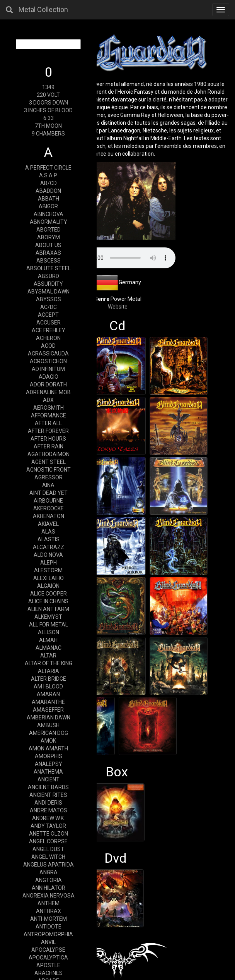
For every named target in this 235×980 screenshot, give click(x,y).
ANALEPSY (49, 764)
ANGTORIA (49, 880)
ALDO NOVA (48, 555)
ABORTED (49, 230)
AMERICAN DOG (49, 733)
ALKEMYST (48, 617)
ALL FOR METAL (49, 625)
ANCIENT (49, 779)
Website (118, 307)
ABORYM (49, 237)
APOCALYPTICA (48, 958)
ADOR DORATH (48, 384)
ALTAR (48, 656)
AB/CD (49, 183)
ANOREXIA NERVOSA (49, 896)
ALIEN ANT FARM (48, 609)
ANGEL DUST (48, 849)
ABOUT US (48, 245)
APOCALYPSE (48, 950)
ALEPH (49, 563)
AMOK (48, 741)
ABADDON (48, 191)
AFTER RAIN (49, 446)
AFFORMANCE (49, 415)
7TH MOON (48, 126)
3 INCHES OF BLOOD (48, 110)
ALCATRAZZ (49, 547)
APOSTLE (48, 965)
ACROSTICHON (48, 361)
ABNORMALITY (49, 222)
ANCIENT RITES (48, 795)
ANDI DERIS (48, 803)
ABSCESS (49, 261)
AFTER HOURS (48, 439)
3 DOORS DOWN (49, 103)
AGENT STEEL (49, 462)
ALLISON (49, 632)
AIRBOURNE (48, 501)
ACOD (48, 346)
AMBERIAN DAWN (49, 717)
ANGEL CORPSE (48, 841)
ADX (48, 400)
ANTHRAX (49, 911)
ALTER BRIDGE (49, 679)
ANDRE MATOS (49, 810)
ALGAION (48, 586)
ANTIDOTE (49, 927)
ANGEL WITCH (48, 857)
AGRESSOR (49, 477)
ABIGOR (48, 206)
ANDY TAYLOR (48, 826)
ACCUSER (49, 323)
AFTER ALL (48, 423)
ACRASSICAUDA (48, 354)
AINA (48, 485)
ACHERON (48, 338)
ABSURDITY (48, 284)
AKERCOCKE (49, 508)
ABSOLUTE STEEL (49, 268)
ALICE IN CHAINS (48, 601)
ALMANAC (49, 648)
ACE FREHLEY (49, 330)
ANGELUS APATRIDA (49, 865)
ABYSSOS (49, 299)
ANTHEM (49, 903)
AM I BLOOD (48, 687)
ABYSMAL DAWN (49, 292)
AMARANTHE (48, 702)
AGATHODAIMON (49, 454)
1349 (48, 87)
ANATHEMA (48, 772)
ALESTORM (48, 570)
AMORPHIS (49, 756)
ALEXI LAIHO (49, 578)
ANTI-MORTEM (49, 919)
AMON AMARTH (48, 748)
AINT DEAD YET (49, 493)
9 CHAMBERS (48, 134)
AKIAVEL (48, 524)
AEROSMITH (49, 408)
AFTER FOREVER (48, 431)
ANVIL (48, 942)
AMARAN (48, 694)
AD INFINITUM (48, 369)
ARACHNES (49, 973)
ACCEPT (48, 315)
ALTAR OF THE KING (49, 663)
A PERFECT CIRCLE (48, 168)
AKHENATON (49, 516)
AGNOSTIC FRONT (49, 470)
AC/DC (49, 307)
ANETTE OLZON (49, 834)
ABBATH (49, 199)
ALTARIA (49, 671)
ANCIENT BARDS (48, 787)
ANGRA (49, 872)
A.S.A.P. (48, 175)
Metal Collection (43, 9)
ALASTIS (49, 539)
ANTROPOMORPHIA (48, 934)
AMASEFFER (48, 710)
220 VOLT (48, 95)
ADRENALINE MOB (48, 392)
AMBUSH (48, 725)
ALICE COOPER (49, 594)
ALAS (48, 532)
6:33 (49, 118)
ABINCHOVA (49, 214)
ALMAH (48, 640)
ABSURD (49, 276)
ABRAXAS (48, 253)
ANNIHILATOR (49, 888)
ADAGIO (49, 377)
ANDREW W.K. (49, 818)
